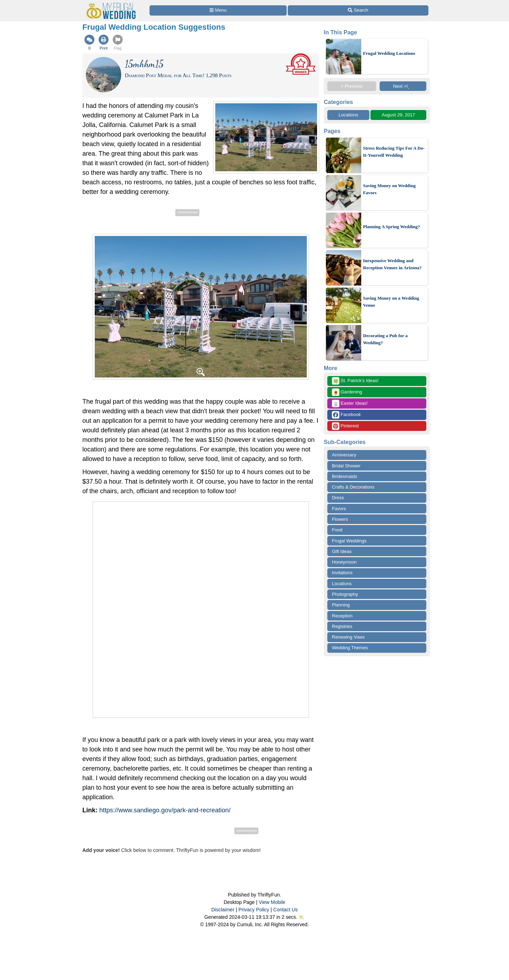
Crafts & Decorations (353, 487)
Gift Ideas (342, 551)
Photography (345, 594)
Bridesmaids (345, 476)
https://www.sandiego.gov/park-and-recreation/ (165, 810)
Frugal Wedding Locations (389, 53)
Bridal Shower (346, 466)
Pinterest (345, 426)
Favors (339, 509)
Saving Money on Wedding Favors (389, 189)
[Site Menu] (218, 10)
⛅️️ (302, 917)
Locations (349, 115)
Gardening (347, 392)
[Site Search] (358, 10)
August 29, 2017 (399, 115)
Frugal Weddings (349, 541)
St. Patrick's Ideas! (355, 381)
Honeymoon (344, 562)
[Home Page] (113, 4)
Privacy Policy (254, 910)
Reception (342, 616)
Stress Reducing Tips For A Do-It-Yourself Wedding (394, 152)
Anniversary (344, 455)
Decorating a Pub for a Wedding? (385, 339)
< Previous (352, 86)
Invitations (342, 573)
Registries (342, 626)
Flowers (340, 519)
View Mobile (272, 902)
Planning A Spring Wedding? (391, 227)
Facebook (346, 415)
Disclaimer (223, 910)
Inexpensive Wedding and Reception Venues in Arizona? (392, 264)
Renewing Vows (348, 637)
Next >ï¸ (403, 86)
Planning (341, 605)
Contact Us (285, 910)
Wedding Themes (350, 648)
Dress (338, 498)
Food (337, 530)
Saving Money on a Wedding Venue (391, 302)
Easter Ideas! (350, 403)
